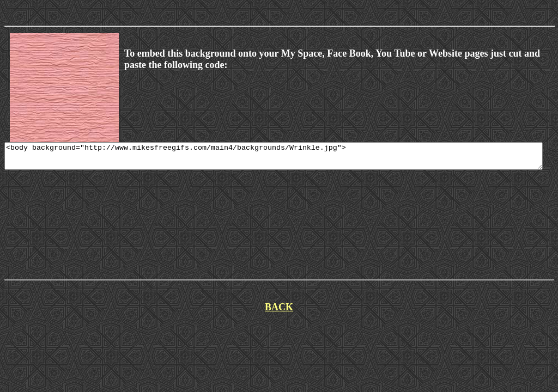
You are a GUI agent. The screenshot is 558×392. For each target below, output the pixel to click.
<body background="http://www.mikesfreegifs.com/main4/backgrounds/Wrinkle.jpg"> (274, 158)
